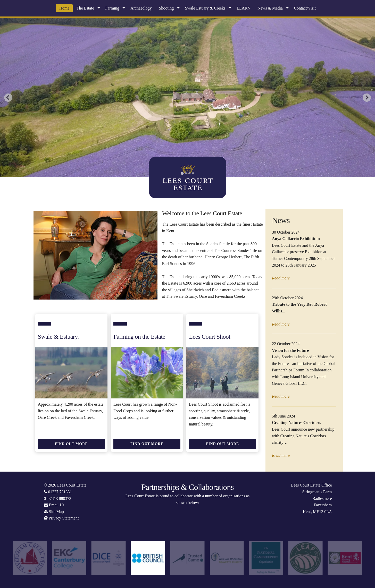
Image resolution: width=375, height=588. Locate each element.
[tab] (182, 173)
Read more (281, 278)
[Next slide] (367, 98)
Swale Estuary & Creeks (205, 8)
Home (64, 8)
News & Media (270, 8)
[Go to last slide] (8, 98)
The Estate (85, 8)
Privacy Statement (64, 518)
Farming (112, 8)
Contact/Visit (305, 8)
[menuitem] (64, 8)
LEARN (243, 8)
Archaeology (141, 8)
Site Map (56, 512)
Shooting (166, 8)
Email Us (57, 505)
